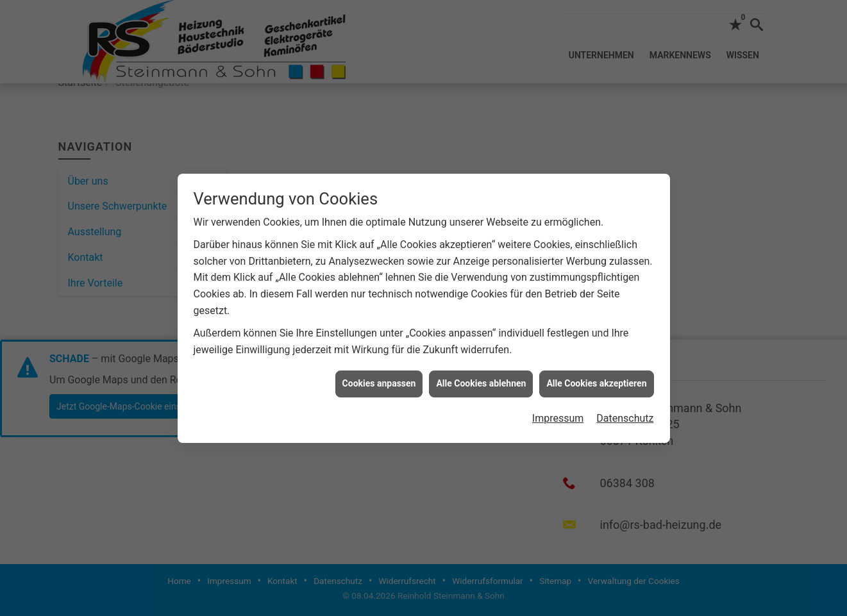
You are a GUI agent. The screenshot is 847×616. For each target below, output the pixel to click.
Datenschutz (625, 416)
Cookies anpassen (379, 381)
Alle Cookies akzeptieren (596, 381)
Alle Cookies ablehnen (481, 381)
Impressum (558, 416)
